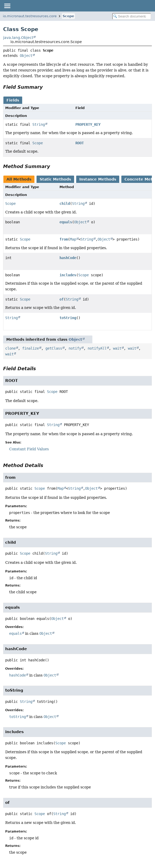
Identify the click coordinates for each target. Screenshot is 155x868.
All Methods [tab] (19, 179)
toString (68, 318)
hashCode (68, 258)
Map (73, 239)
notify (75, 348)
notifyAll (97, 348)
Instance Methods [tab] (98, 179)
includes (68, 275)
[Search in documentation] (132, 16)
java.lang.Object (18, 38)
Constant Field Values (29, 449)
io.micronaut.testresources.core (30, 16)
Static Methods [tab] (55, 179)
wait (117, 348)
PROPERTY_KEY (88, 124)
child (65, 203)
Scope (68, 16)
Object (26, 56)
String (39, 124)
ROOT (80, 143)
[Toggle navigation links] (7, 6)
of (62, 299)
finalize (31, 348)
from (64, 239)
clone (10, 348)
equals (66, 222)
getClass (54, 348)
